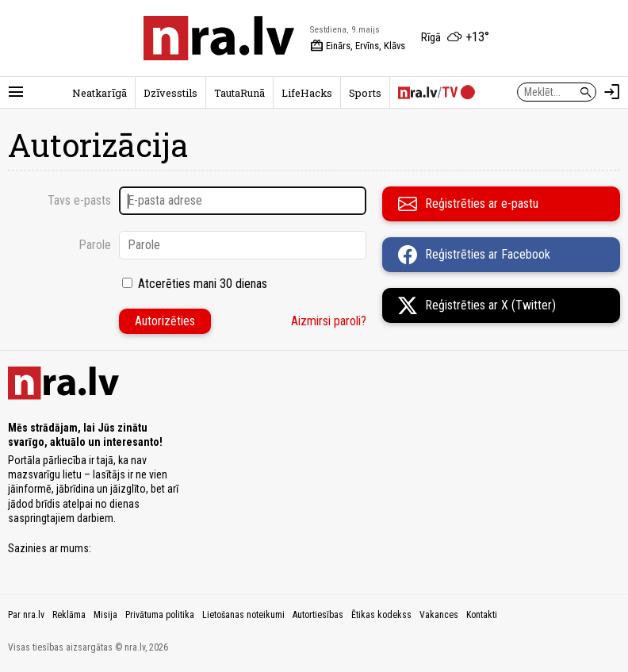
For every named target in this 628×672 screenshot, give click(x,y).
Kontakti (482, 615)
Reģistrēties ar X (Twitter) (477, 305)
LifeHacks (307, 93)
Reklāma (69, 615)
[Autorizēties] (612, 92)
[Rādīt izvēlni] (16, 92)
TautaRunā (239, 93)
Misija (105, 615)
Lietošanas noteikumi (243, 615)
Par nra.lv (26, 615)
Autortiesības (318, 615)
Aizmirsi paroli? (329, 321)
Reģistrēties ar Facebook (474, 255)
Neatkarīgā (100, 93)
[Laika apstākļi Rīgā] (455, 38)
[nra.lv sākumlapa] (219, 38)
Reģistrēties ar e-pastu (468, 204)
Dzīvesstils (170, 93)
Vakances (439, 615)
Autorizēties (165, 321)
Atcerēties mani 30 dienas (203, 284)
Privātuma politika (160, 615)
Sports (365, 93)
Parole (95, 245)
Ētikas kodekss (381, 615)
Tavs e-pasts (79, 200)
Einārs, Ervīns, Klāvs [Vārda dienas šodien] (358, 46)
